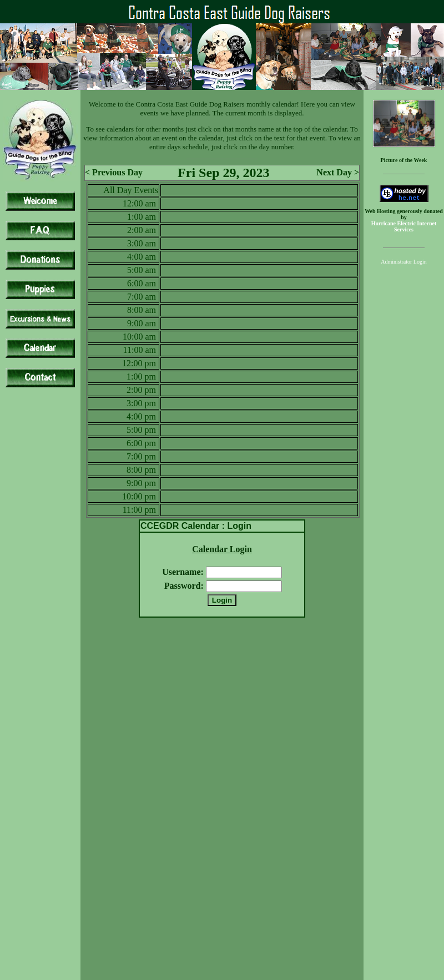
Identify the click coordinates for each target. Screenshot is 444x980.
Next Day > (338, 172)
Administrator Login (404, 262)
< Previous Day (114, 172)
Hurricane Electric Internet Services (404, 226)
